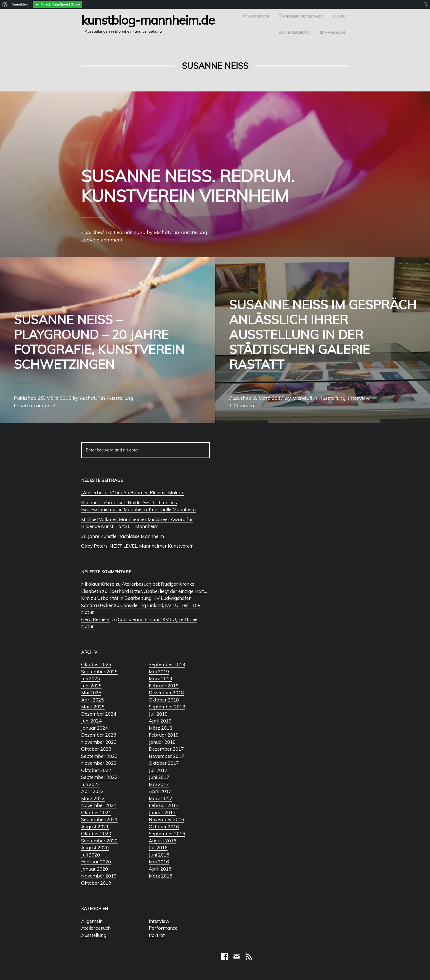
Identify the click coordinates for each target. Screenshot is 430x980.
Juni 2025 (91, 686)
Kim (85, 598)
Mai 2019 (159, 672)
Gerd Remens (96, 619)
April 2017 (160, 791)
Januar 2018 (162, 742)
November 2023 (99, 742)
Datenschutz (294, 32)
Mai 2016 (159, 862)
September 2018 (167, 707)
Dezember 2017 (166, 749)
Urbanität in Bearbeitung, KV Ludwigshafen (144, 598)
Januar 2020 (95, 869)
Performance (163, 928)
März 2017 (160, 798)
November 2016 (166, 819)
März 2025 (93, 707)
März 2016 (160, 876)
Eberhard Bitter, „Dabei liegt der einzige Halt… (158, 591)
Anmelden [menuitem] (20, 4)
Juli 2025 (91, 678)
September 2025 (99, 672)
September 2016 (167, 833)
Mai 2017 (159, 784)
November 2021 (99, 805)
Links (339, 17)
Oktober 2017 (164, 763)
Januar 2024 (95, 728)
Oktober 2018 (164, 700)
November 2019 (99, 876)
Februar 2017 (164, 805)
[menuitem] (5, 4)
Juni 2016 (159, 855)
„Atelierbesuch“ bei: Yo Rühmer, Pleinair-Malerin (133, 492)
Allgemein (92, 921)
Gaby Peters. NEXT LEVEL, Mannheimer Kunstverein (137, 546)
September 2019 (167, 664)
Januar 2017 (162, 812)
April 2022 (92, 791)
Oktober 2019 (96, 883)
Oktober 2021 (96, 812)
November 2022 (99, 763)
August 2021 (95, 827)
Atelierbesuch (96, 928)
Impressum (332, 32)
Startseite (256, 17)
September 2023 (99, 756)
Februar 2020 (96, 862)
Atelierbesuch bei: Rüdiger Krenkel (159, 584)
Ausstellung (94, 935)
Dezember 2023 (99, 735)
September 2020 (99, 841)
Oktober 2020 (96, 833)
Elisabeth (91, 591)
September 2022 (99, 777)
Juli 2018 (158, 714)
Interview (159, 921)
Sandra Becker (97, 605)
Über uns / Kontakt (301, 17)
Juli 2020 (91, 855)
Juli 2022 (91, 784)
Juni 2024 (91, 721)
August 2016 (163, 841)
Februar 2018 (164, 735)
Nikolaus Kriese (98, 584)
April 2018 (160, 721)
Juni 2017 (159, 777)
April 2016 (160, 869)
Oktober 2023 (96, 749)
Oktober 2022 (96, 770)
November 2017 (166, 756)
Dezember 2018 (166, 693)
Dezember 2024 (99, 714)
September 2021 (99, 819)
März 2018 (160, 728)
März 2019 (160, 678)
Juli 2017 (158, 770)
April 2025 (92, 700)
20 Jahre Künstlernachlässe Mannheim (123, 536)
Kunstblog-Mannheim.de (148, 20)
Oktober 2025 (96, 664)
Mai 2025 (91, 693)
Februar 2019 (164, 686)
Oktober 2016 (164, 827)
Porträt (157, 935)
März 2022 (93, 798)
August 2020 (95, 848)
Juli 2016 (158, 848)
